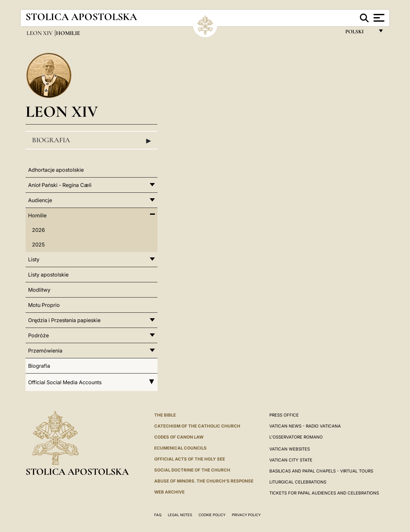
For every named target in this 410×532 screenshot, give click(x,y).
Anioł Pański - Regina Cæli (60, 185)
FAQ (158, 515)
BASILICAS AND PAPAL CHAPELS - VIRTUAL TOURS (321, 471)
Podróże (38, 335)
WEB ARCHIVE (169, 492)
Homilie (37, 215)
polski (360, 33)
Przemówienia (45, 351)
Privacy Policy (246, 515)
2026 (38, 230)
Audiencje (40, 200)
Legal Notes (180, 515)
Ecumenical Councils (180, 448)
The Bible (165, 415)
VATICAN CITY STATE (291, 460)
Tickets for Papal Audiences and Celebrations (324, 493)
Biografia (92, 140)
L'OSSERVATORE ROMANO (296, 437)
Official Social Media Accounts (92, 382)
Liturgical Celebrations (298, 482)
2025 (38, 244)
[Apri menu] (378, 18)
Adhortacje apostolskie (56, 170)
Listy (34, 259)
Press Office (284, 415)
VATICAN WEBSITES (290, 449)
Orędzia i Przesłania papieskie (64, 320)
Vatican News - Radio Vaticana (305, 426)
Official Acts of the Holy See (190, 459)
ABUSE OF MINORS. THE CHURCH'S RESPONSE (204, 481)
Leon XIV (40, 33)
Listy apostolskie (48, 275)
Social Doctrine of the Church (192, 470)
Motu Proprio (44, 305)
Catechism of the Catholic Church (197, 426)
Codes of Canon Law (179, 437)
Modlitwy (39, 290)
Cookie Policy (212, 515)
